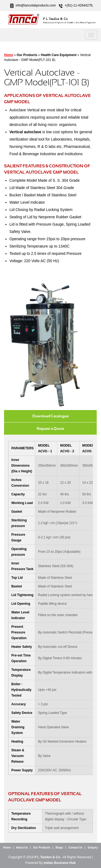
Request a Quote (50, 428)
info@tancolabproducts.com (36, 5)
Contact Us (75, 848)
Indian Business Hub (60, 863)
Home (8, 55)
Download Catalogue (50, 416)
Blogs (59, 848)
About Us (22, 848)
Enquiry (93, 848)
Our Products (42, 848)
